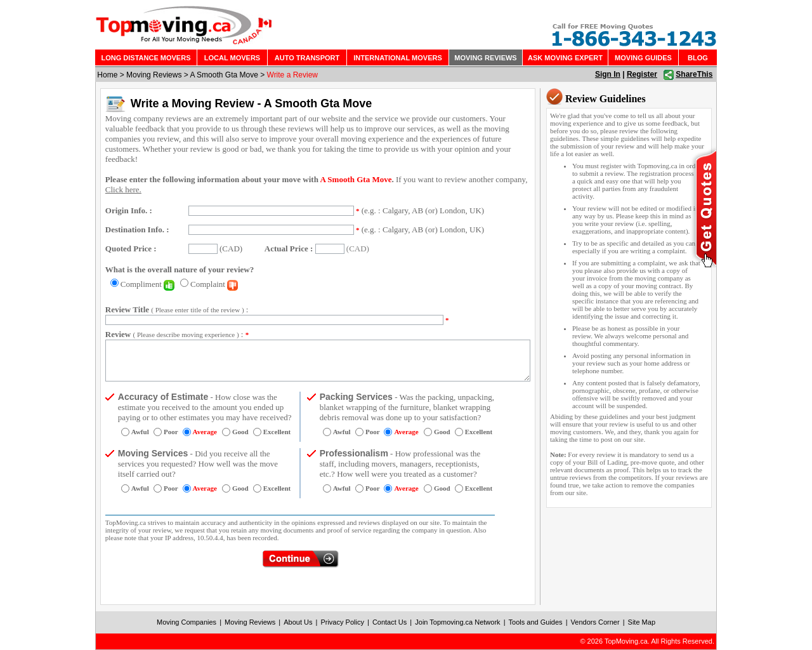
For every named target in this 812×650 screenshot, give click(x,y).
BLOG (698, 58)
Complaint (214, 284)
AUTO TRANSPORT (307, 58)
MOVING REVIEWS (485, 58)
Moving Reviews (154, 75)
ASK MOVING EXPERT (565, 58)
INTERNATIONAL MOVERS (398, 58)
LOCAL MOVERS (232, 58)
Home (107, 75)
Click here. (123, 189)
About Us (298, 622)
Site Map (642, 622)
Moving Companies (187, 622)
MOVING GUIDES (643, 58)
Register (642, 74)
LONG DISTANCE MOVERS (146, 58)
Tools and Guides (536, 622)
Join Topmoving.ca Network (457, 622)
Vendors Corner (595, 622)
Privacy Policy (342, 622)
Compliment (147, 284)
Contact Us (390, 622)
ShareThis (694, 74)
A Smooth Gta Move (224, 75)
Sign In (608, 74)
